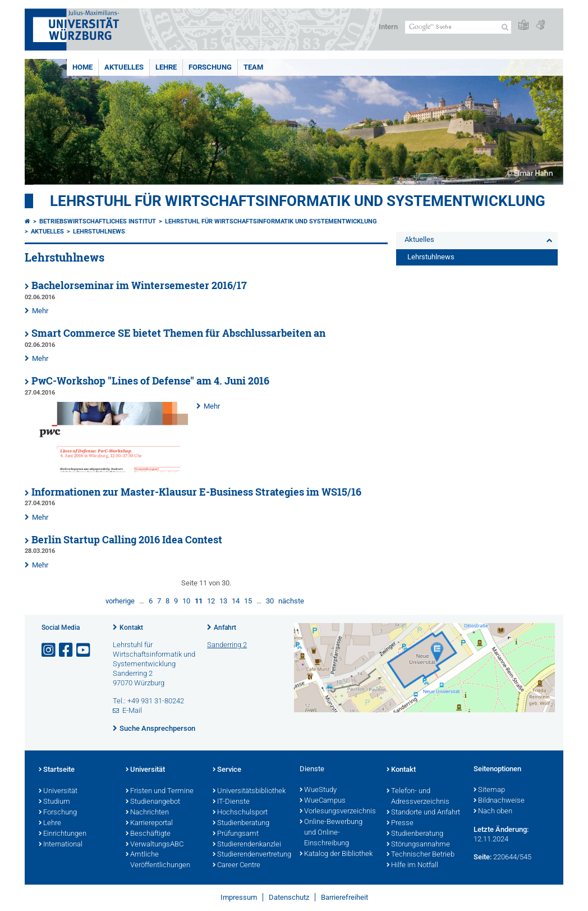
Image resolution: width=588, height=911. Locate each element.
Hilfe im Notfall (412, 866)
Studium (54, 802)
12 (211, 601)
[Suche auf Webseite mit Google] (458, 27)
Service (227, 770)
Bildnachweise (499, 801)
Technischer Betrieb (421, 855)
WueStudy (318, 790)
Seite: (483, 857)
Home (82, 67)
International (61, 845)
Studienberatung (241, 823)
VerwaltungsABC (155, 845)
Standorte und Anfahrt (423, 813)
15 (248, 601)
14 (236, 601)
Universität (58, 791)
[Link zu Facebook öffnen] (67, 650)
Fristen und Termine (160, 791)
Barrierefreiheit (344, 897)
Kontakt (131, 628)
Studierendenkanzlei (247, 845)
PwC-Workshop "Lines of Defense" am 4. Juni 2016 (150, 381)
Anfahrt (225, 628)
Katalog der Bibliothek (336, 854)
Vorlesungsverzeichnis (337, 812)
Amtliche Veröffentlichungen (158, 860)
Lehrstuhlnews (99, 232)
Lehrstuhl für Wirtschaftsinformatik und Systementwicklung (298, 201)
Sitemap (489, 790)
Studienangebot (153, 802)
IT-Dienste (231, 802)
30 (270, 601)
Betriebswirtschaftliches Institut (98, 221)
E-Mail (132, 710)
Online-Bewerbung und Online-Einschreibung (331, 833)
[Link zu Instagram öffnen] (49, 650)
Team (253, 67)
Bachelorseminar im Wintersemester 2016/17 (139, 285)
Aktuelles (124, 67)
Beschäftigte (148, 834)
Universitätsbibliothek (249, 791)
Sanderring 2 (227, 645)
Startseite (57, 770)
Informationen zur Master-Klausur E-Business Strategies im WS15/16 (196, 492)
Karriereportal (149, 823)
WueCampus (323, 801)
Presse (400, 823)
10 (186, 601)
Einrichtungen (63, 834)
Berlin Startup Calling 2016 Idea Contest (127, 540)
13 (223, 601)
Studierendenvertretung (251, 855)
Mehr (40, 311)
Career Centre (236, 866)
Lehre (166, 67)
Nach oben (493, 812)
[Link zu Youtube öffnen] (84, 650)
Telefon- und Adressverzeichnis (418, 797)
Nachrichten (147, 813)
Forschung (210, 67)
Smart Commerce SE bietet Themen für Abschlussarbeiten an (178, 333)
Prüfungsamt (236, 834)
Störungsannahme (418, 845)
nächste (291, 601)
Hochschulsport (240, 813)
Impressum (239, 897)
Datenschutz (289, 897)
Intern (388, 27)
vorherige (120, 601)
